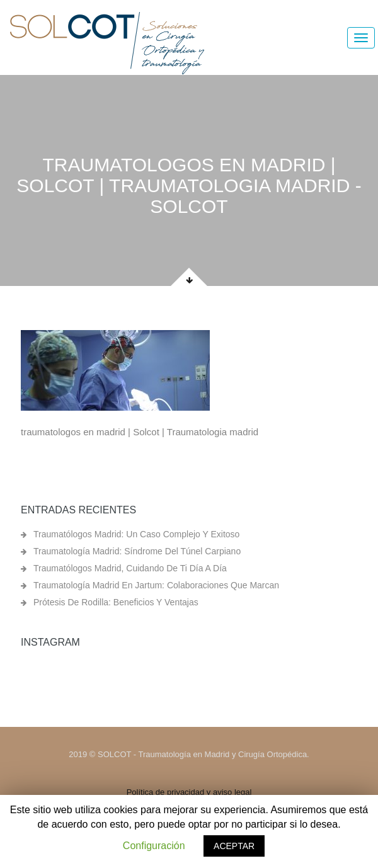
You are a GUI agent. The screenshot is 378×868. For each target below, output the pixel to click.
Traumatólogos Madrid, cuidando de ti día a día (130, 568)
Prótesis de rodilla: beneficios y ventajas (116, 602)
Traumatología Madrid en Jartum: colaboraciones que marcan (156, 585)
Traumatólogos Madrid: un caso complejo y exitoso (136, 534)
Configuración (154, 846)
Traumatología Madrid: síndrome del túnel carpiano (137, 551)
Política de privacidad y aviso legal (189, 792)
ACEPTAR (234, 846)
